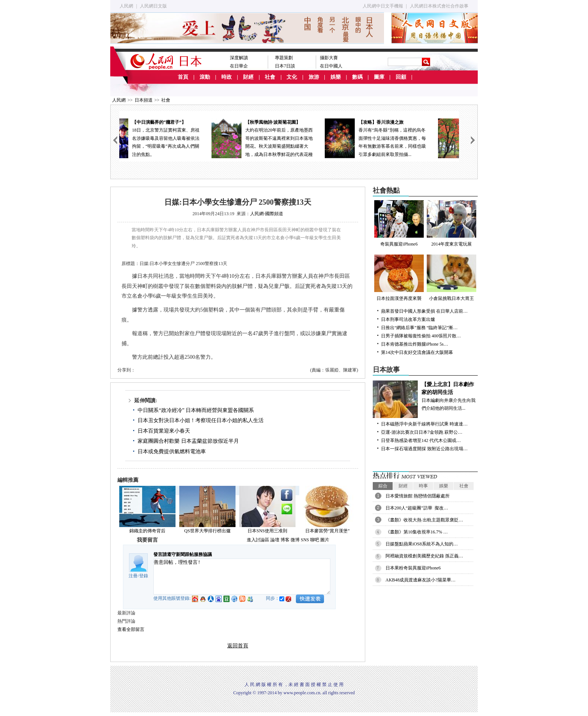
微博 (295, 540)
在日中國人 (331, 66)
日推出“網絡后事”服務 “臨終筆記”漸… (419, 328)
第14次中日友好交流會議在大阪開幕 (417, 352)
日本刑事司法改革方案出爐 (408, 319)
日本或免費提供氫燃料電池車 (172, 452)
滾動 (205, 77)
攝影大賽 (329, 58)
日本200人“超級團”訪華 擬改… (417, 508)
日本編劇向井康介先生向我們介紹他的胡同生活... (425, 396)
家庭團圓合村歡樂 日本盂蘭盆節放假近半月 (188, 441)
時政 (226, 77)
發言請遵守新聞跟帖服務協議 (183, 554)
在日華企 (239, 66)
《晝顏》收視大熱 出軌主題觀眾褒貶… (424, 520)
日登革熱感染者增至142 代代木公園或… (421, 440)
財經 (248, 77)
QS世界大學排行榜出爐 (207, 531)
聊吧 (315, 540)
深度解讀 (239, 58)
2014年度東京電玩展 (451, 223)
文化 (292, 77)
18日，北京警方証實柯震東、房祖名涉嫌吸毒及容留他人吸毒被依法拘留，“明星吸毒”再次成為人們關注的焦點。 (176, 138)
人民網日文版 (153, 6)
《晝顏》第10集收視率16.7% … (417, 532)
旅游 (314, 77)
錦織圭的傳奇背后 (147, 531)
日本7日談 (285, 66)
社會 (270, 77)
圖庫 (379, 77)
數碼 (357, 77)
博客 (285, 540)
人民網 (126, 6)
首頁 (183, 77)
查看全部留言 (131, 629)
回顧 (401, 77)
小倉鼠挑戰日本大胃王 (451, 278)
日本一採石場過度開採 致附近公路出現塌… (424, 449)
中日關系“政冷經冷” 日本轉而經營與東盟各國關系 (196, 410)
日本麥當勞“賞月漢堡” (328, 531)
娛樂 (336, 77)
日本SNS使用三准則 (267, 531)
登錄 (144, 576)
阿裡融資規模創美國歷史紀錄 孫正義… (424, 556)
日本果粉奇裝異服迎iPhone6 (413, 568)
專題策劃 (284, 58)
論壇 (275, 540)
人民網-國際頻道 (267, 214)
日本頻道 (144, 100)
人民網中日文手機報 (383, 6)
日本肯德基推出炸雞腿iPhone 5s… (415, 344)
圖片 (325, 540)
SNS (305, 540)
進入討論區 (258, 540)
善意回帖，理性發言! (242, 577)
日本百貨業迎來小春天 (164, 431)
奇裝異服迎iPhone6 (399, 223)
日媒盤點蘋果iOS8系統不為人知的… (422, 544)
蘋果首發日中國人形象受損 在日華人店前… (424, 311)
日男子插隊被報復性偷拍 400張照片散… (421, 336)
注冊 (133, 576)
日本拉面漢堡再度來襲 (399, 278)
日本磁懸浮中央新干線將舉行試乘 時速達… (424, 424)
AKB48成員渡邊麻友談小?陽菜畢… (421, 580)
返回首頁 (238, 646)
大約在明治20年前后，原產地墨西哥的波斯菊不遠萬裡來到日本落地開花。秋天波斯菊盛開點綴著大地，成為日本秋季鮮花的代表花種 (289, 138)
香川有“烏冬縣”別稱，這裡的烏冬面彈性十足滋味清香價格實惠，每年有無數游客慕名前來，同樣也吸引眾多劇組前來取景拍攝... (402, 138)
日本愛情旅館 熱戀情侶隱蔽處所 (418, 496)
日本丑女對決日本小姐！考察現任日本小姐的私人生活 (201, 420)
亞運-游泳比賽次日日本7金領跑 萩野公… (422, 432)
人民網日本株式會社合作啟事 (439, 6)
